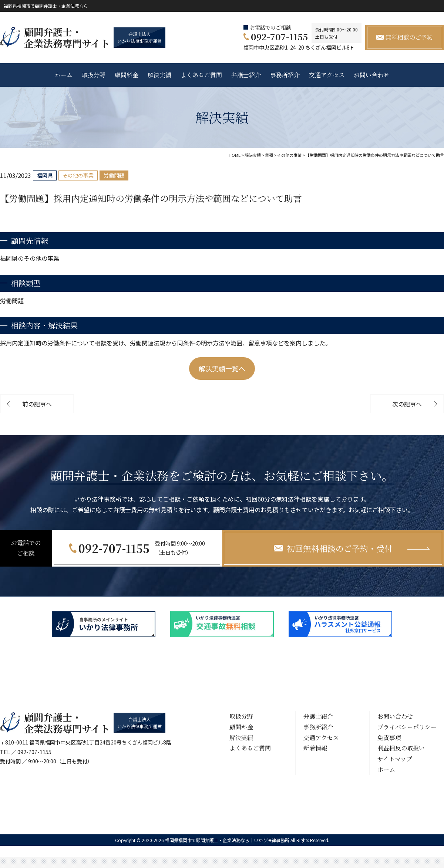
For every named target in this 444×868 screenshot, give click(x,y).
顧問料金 (127, 75)
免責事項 (389, 738)
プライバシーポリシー (407, 727)
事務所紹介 (285, 75)
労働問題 (114, 175)
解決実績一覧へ (222, 368)
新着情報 (315, 748)
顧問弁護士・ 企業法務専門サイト (67, 37)
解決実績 (159, 75)
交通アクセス (327, 75)
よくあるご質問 (201, 75)
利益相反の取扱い (401, 748)
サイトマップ (395, 759)
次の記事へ (407, 404)
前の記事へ (37, 404)
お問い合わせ (371, 75)
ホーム (64, 75)
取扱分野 (94, 75)
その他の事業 (78, 175)
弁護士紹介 (246, 75)
